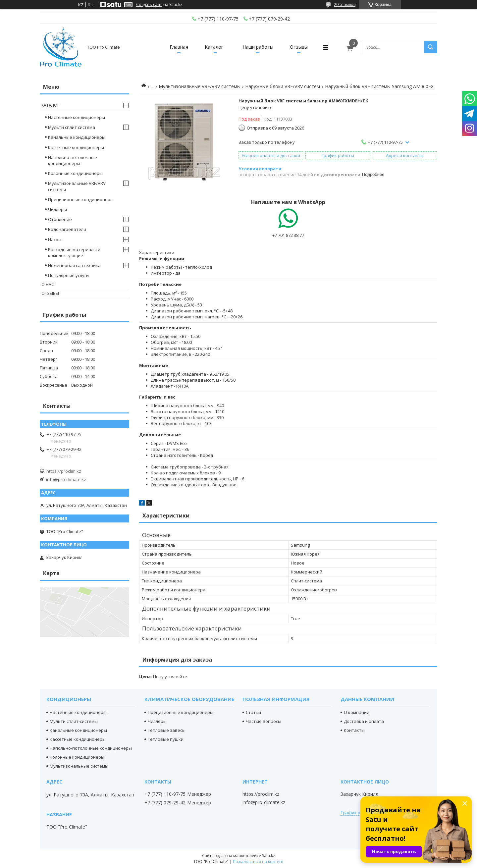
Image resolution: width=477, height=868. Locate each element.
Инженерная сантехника (74, 265)
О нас (48, 284)
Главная (179, 47)
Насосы (56, 240)
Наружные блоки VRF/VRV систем (283, 86)
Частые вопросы (264, 721)
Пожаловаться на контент (258, 862)
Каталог (214, 47)
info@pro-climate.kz (66, 479)
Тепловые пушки (166, 739)
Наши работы (258, 47)
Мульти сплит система (72, 127)
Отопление (60, 219)
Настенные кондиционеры (77, 117)
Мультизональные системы (79, 766)
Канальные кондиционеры (77, 137)
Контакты (354, 730)
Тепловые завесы (167, 730)
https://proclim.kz (64, 471)
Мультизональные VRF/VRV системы (200, 86)
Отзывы (299, 47)
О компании (357, 712)
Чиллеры (57, 209)
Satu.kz (268, 856)
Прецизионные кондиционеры (81, 199)
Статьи (253, 712)
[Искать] (431, 47)
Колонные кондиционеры (75, 173)
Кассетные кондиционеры (76, 147)
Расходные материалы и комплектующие (74, 252)
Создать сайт (149, 5)
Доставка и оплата (364, 721)
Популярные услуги (68, 275)
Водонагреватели (67, 229)
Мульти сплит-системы (74, 721)
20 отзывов (345, 4)
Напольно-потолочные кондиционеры (73, 160)
